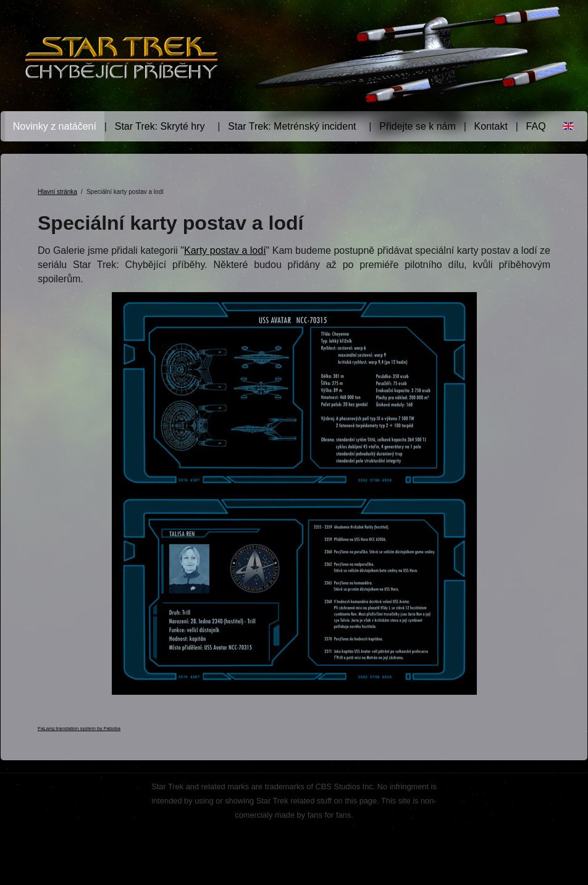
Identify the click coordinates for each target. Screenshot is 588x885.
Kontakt (491, 126)
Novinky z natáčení (55, 126)
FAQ (536, 126)
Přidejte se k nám (418, 126)
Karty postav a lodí (225, 250)
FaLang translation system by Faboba (79, 728)
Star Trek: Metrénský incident (292, 126)
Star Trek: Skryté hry (160, 126)
